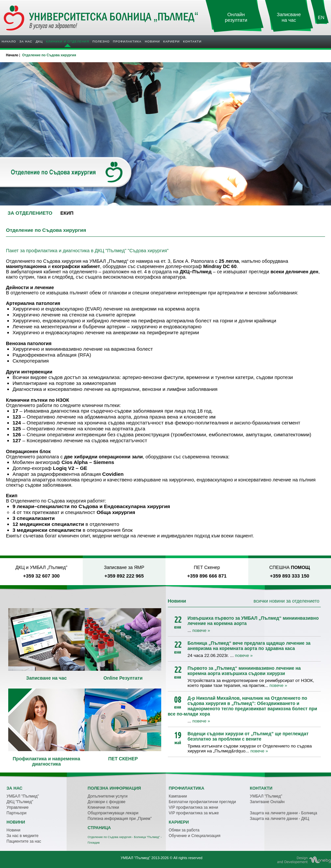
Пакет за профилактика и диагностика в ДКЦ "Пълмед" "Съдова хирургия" (87, 251)
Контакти (192, 41)
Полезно (101, 41)
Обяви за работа (184, 830)
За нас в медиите (23, 836)
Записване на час (289, 17)
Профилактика (127, 41)
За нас (26, 41)
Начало (9, 41)
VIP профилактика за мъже (194, 813)
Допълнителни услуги (108, 796)
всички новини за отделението (286, 601)
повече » (201, 630)
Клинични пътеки (103, 807)
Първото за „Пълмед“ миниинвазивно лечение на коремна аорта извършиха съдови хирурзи (244, 671)
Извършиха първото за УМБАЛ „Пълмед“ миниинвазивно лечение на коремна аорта (253, 621)
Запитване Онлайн (267, 802)
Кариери (171, 41)
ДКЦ (39, 41)
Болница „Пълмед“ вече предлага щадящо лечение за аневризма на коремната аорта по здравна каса (249, 646)
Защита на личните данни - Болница (284, 813)
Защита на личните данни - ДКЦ (280, 819)
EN (321, 17)
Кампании (178, 796)
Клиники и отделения (68, 41)
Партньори (16, 813)
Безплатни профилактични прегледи (202, 802)
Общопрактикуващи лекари (113, 813)
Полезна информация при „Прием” (120, 819)
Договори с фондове (107, 802)
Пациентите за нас (24, 841)
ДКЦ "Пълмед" (20, 802)
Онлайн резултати (236, 17)
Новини (152, 41)
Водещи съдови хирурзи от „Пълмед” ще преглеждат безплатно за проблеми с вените (248, 736)
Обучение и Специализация (195, 836)
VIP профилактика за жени (194, 807)
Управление (18, 807)
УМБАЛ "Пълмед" (23, 796)
